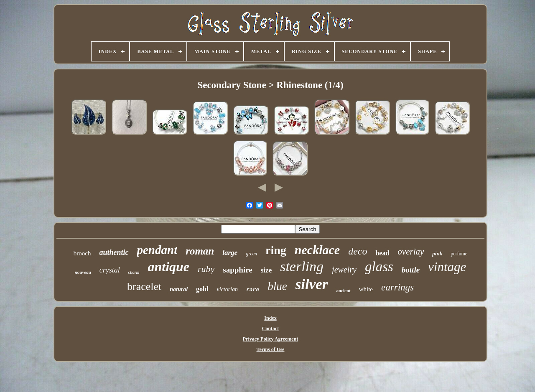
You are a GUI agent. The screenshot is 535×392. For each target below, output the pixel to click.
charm (134, 272)
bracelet (144, 286)
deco (358, 251)
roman (200, 251)
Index (270, 318)
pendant (157, 250)
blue (277, 286)
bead (382, 253)
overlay (411, 252)
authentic (114, 252)
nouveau (83, 272)
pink (437, 253)
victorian (227, 289)
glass (379, 267)
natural (179, 289)
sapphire (237, 270)
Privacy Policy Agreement (270, 339)
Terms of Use (271, 349)
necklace (317, 250)
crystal (110, 270)
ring (276, 250)
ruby (206, 269)
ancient (343, 290)
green (251, 254)
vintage (447, 267)
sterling (302, 266)
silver (312, 284)
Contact (271, 328)
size (266, 270)
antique (168, 267)
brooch (82, 253)
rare (253, 290)
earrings (397, 287)
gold (202, 289)
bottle (411, 270)
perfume (459, 254)
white (366, 289)
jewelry (344, 270)
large (230, 253)
